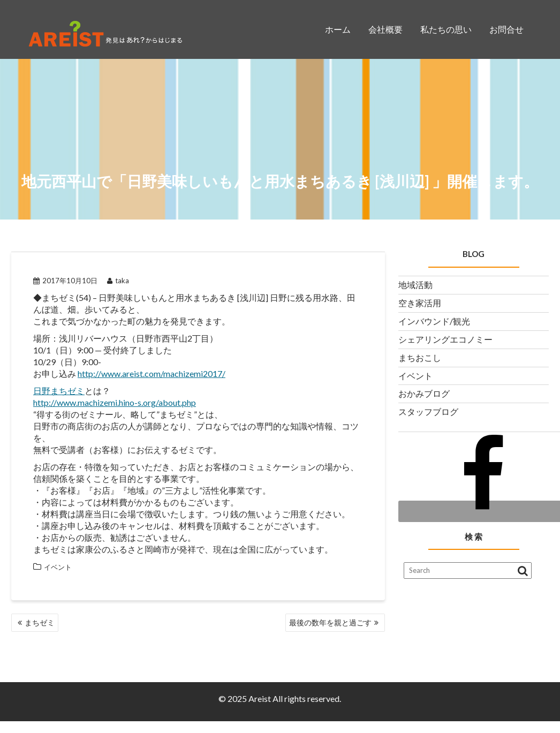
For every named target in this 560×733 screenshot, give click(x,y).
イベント (58, 567)
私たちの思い (446, 29)
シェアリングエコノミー (445, 339)
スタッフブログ (428, 411)
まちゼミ (40, 622)
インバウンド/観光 (434, 321)
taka (118, 281)
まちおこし (420, 357)
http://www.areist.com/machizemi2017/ (152, 373)
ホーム (338, 29)
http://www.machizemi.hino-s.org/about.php (115, 402)
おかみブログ (424, 393)
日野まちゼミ (59, 391)
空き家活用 (420, 303)
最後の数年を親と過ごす (330, 622)
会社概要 (385, 29)
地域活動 (415, 285)
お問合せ (506, 29)
